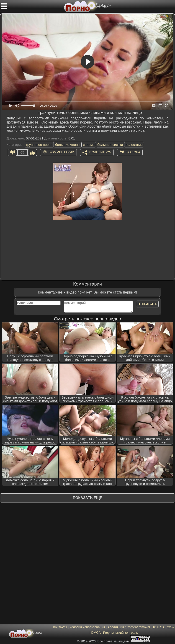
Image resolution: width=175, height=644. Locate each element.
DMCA (96, 633)
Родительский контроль (120, 633)
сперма (89, 145)
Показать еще (87, 498)
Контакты (60, 627)
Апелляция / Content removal (129, 627)
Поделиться (100, 152)
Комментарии (62, 152)
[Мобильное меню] (4, 6)
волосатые (134, 145)
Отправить (147, 304)
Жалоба (133, 152)
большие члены (68, 145)
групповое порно (39, 145)
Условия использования (87, 627)
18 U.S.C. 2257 (163, 627)
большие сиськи (110, 145)
